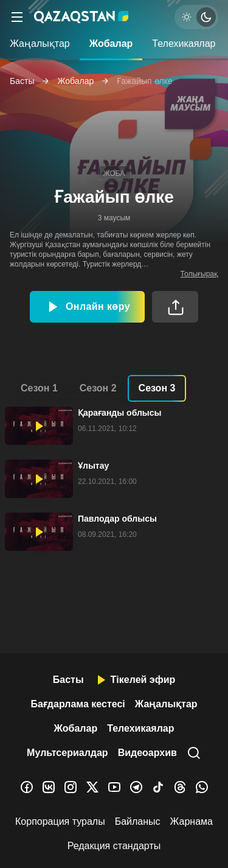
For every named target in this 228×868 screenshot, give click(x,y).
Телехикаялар (184, 44)
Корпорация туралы (60, 821)
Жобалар (111, 44)
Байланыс (138, 821)
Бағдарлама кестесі (78, 704)
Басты (22, 81)
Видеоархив (147, 753)
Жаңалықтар (40, 44)
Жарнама (192, 821)
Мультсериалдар (67, 753)
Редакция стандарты (114, 846)
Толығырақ (199, 274)
